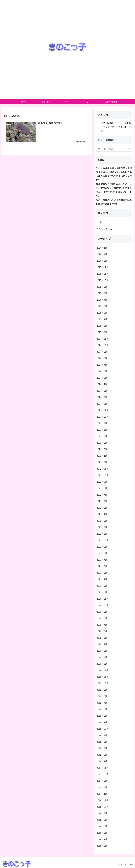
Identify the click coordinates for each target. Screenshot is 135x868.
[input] (114, 149)
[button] (130, 149)
